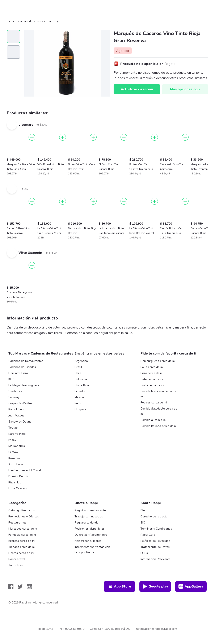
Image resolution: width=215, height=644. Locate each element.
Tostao (13, 428)
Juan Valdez (16, 416)
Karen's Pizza (17, 434)
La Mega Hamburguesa (24, 385)
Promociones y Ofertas (24, 516)
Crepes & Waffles (20, 403)
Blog (144, 510)
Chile (78, 373)
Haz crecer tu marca (88, 541)
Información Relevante (155, 559)
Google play (155, 586)
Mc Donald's (17, 446)
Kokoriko (14, 458)
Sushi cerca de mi (152, 385)
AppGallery (191, 586)
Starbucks (15, 391)
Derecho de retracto (154, 516)
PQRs (144, 553)
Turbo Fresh (16, 565)
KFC (11, 379)
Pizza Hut (14, 482)
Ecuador (80, 391)
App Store (119, 586)
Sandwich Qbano (20, 422)
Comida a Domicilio (153, 420)
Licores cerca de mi (21, 553)
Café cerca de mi (152, 379)
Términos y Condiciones (156, 529)
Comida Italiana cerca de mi (159, 426)
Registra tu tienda (87, 523)
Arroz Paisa (16, 464)
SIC (143, 523)
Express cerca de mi (22, 541)
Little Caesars (18, 488)
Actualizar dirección (137, 89)
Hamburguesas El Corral (25, 470)
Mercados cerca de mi (23, 529)
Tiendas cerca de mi (22, 547)
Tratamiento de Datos (155, 547)
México (79, 397)
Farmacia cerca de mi (22, 535)
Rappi (10, 21)
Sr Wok (13, 452)
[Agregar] (32, 137)
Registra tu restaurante (90, 510)
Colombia (81, 379)
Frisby (12, 440)
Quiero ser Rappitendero (91, 535)
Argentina (81, 361)
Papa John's (16, 409)
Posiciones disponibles (90, 529)
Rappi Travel (17, 559)
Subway (14, 397)
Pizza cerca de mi (152, 373)
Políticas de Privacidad (155, 541)
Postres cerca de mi (154, 402)
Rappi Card (148, 535)
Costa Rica (82, 385)
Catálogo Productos (22, 510)
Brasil (78, 367)
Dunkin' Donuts (19, 476)
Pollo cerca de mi (152, 367)
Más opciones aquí (185, 89)
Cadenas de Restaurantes (26, 361)
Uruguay (80, 409)
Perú (78, 403)
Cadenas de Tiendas (22, 367)
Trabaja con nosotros (89, 516)
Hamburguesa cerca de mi (158, 361)
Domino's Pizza (18, 373)
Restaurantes (17, 523)
